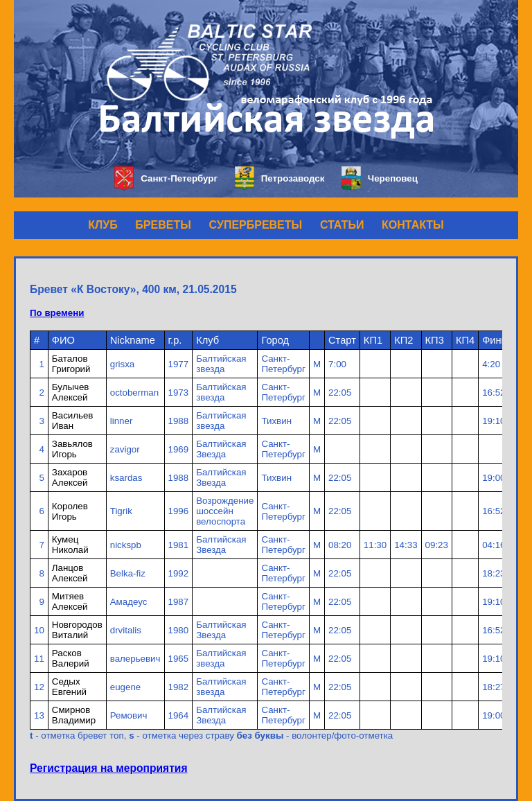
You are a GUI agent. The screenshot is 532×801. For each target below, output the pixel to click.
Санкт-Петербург (166, 178)
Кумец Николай (70, 545)
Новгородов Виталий (77, 630)
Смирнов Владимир (74, 715)
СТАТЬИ (342, 225)
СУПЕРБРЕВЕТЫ (256, 225)
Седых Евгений (69, 687)
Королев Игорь (70, 511)
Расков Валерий (71, 658)
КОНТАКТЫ (413, 225)
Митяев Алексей (70, 601)
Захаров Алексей (70, 477)
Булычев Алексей (71, 392)
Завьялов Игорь (72, 449)
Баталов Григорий (71, 364)
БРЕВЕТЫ (163, 225)
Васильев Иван (73, 421)
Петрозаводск (280, 178)
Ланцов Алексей (70, 573)
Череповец (380, 178)
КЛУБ (103, 225)
